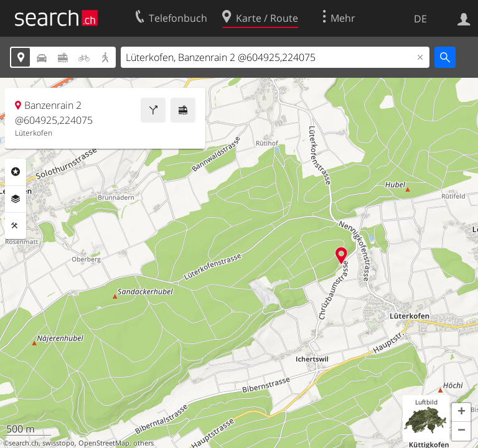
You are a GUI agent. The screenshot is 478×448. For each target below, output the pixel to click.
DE (420, 19)
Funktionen (16, 226)
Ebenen (16, 199)
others (143, 443)
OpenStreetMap (104, 443)
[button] (461, 413)
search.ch (24, 443)
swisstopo (59, 443)
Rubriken (16, 172)
